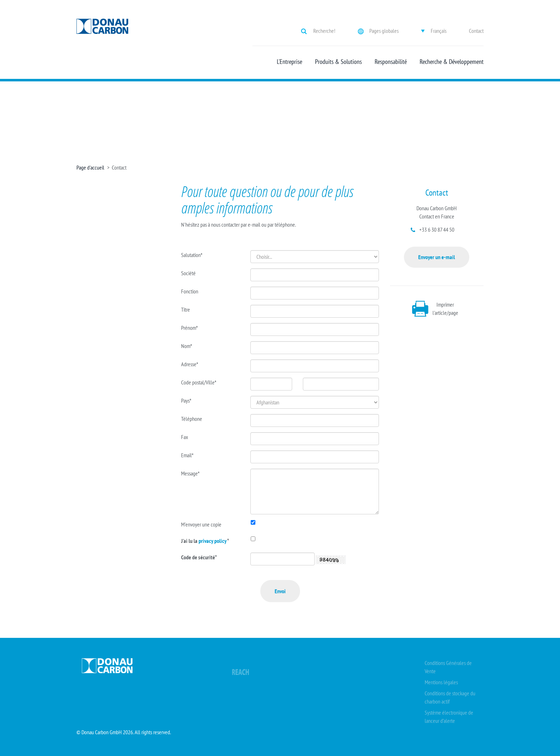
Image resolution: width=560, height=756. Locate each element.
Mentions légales (441, 682)
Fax (185, 437)
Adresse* (190, 364)
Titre (186, 309)
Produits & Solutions (338, 62)
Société (188, 273)
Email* (187, 455)
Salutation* (192, 255)
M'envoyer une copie (201, 524)
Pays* (186, 400)
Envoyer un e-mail (437, 257)
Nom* (187, 346)
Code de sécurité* (199, 557)
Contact (476, 31)
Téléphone (192, 419)
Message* (190, 473)
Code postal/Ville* (199, 382)
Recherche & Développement (452, 62)
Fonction (190, 291)
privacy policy (213, 541)
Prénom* (189, 328)
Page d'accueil (90, 167)
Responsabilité (391, 62)
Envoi (280, 591)
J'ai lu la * (205, 541)
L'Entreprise (289, 62)
